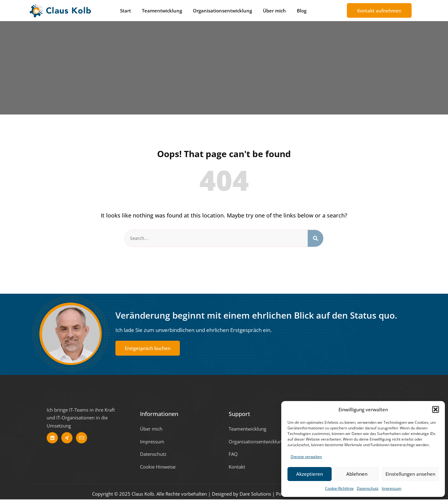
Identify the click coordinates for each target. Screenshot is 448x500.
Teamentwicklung (162, 11)
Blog (302, 11)
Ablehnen (357, 474)
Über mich (274, 11)
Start (126, 11)
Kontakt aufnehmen (379, 11)
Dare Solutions (255, 494)
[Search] (315, 239)
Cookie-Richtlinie (339, 488)
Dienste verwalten (306, 457)
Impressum (392, 488)
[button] (436, 409)
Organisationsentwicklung (222, 11)
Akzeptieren (310, 474)
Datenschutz (368, 488)
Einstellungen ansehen (410, 474)
